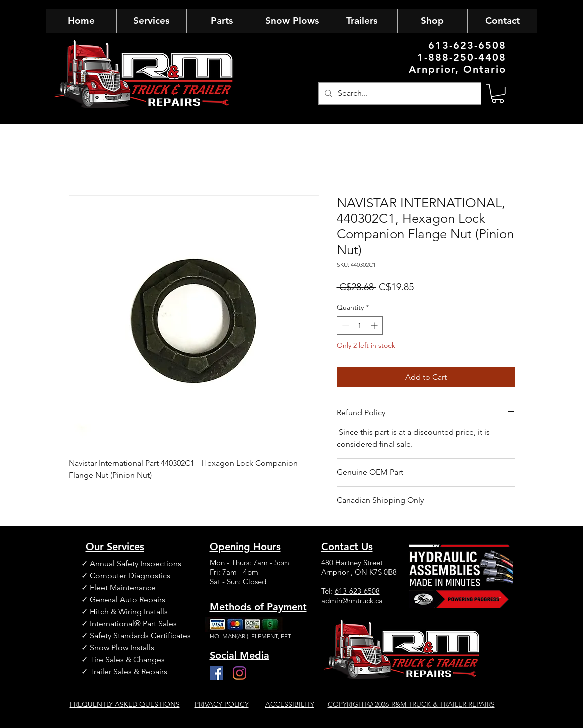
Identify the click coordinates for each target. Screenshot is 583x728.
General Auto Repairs (128, 599)
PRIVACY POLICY (222, 704)
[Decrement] (345, 326)
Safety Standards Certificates (140, 635)
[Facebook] (216, 673)
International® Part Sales (133, 623)
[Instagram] (239, 673)
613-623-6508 (357, 591)
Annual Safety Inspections (136, 563)
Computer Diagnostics (130, 575)
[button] (498, 94)
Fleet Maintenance (123, 587)
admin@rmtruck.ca (352, 600)
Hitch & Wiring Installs (129, 611)
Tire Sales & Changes (127, 660)
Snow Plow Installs (122, 648)
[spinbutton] (360, 326)
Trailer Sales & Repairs (129, 672)
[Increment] (375, 326)
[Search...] (399, 94)
